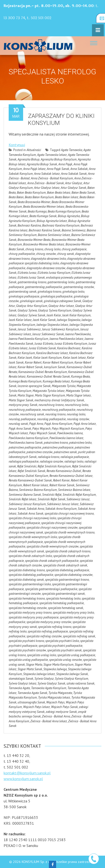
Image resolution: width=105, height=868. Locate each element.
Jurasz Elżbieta (44, 344)
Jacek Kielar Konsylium (76, 315)
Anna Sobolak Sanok (74, 174)
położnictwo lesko (80, 443)
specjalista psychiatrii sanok (64, 650)
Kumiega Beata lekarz (56, 381)
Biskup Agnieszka (69, 216)
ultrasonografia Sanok (31, 702)
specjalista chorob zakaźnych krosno (68, 551)
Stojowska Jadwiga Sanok (72, 674)
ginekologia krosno (49, 292)
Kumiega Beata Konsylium (25, 381)
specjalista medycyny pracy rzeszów (49, 622)
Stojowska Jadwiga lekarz (39, 674)
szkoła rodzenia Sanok (80, 683)
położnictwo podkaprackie (25, 447)
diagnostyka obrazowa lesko (48, 259)
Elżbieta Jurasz (27, 273)
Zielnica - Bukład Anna (56, 716)
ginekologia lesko (73, 292)
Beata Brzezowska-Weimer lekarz (44, 207)
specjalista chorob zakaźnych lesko (30, 556)
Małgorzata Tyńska (64, 386)
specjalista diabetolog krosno (27, 570)
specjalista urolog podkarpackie (28, 660)
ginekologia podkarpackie (56, 296)
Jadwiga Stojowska (69, 320)
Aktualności (34, 150)
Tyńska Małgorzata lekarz (54, 697)
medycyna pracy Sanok (23, 405)
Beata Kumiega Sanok (43, 216)
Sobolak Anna (35, 509)
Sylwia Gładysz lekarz (23, 683)
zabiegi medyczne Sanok (61, 712)
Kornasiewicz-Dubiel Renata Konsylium (43, 372)
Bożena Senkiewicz (74, 230)
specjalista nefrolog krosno (55, 627)
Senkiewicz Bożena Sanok (25, 495)
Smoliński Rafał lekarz (23, 499)
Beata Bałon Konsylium (39, 197)
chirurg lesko (52, 249)
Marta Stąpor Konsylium (50, 395)
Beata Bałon (16, 197)
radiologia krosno (49, 457)
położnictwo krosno (56, 443)
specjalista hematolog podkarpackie (62, 603)
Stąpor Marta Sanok (30, 669)
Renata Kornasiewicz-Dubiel (64, 471)
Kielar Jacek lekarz (74, 358)
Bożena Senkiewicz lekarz (54, 235)
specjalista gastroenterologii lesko (30, 584)
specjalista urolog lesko (42, 655)
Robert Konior (61, 480)
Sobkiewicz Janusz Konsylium (27, 504)
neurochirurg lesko (76, 405)
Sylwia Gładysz (44, 679)
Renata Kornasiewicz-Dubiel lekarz (71, 476)
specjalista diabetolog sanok (26, 580)
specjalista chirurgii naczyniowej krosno (69, 514)
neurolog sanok (18, 424)
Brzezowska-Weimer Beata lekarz (44, 244)
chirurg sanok (66, 254)
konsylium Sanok (55, 367)
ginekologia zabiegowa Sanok (62, 301)
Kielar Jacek (25, 358)
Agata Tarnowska (72, 150)
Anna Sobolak (79, 169)
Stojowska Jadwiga (55, 669)
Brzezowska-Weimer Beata (34, 240)
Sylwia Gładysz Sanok (51, 683)
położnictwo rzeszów (39, 452)
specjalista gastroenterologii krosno (67, 580)
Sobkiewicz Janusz (78, 499)
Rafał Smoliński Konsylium (54, 466)
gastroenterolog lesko (61, 282)
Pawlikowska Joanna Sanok (26, 443)
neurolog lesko (76, 414)
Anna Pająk (65, 164)
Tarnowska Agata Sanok (32, 693)
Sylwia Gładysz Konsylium (72, 679)
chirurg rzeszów (46, 254)
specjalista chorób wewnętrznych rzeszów (52, 546)
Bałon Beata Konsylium (31, 193)
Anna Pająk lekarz (34, 169)
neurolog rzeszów (78, 419)
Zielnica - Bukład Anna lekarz (49, 721)
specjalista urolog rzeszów (66, 660)
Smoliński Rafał (52, 495)
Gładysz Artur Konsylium (32, 306)
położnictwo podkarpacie (58, 447)
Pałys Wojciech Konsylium (68, 429)
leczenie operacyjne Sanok (34, 386)
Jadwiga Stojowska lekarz (52, 325)
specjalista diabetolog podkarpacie (68, 570)
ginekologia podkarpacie (24, 296)
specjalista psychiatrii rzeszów (27, 650)
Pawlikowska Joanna (70, 433)
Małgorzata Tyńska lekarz (49, 391)
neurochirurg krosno (51, 405)
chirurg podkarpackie (22, 254)
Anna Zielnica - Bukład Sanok (46, 183)
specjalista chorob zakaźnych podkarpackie (52, 561)
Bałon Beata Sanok (83, 193)
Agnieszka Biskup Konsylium (59, 159)
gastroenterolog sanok (23, 292)
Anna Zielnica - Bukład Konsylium (52, 178)
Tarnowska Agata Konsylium (49, 688)
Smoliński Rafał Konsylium (79, 495)
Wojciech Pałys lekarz (36, 707)
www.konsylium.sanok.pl (23, 779)
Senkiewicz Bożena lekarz (74, 490)
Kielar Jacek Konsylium (47, 358)
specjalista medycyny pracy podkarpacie (34, 617)
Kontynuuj (17, 145)
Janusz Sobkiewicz (29, 329)
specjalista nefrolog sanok (79, 636)
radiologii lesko (74, 461)
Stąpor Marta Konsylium (58, 665)
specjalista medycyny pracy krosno (30, 613)
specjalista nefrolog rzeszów (44, 636)
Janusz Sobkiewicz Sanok (48, 334)
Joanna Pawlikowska (78, 334)
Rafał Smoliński (27, 466)
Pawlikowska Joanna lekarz (66, 438)
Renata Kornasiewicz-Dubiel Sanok (30, 480)
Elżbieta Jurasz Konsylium (54, 273)
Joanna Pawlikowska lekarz (66, 339)
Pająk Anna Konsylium (58, 424)
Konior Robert (33, 362)
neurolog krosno (55, 414)
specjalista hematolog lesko (63, 598)
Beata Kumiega (37, 211)
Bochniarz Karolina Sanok (45, 230)
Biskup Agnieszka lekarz (52, 221)
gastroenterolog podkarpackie (44, 287)
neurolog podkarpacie (22, 419)
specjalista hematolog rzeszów (28, 608)
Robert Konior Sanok (62, 485)
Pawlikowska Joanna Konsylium (28, 438)
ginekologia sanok (31, 301)
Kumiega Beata (80, 377)
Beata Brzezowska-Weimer (34, 202)
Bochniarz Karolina (29, 225)
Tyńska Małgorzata (60, 693)
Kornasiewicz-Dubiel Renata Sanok (48, 377)
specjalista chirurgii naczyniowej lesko (32, 518)
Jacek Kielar (54, 315)
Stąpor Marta (34, 665)
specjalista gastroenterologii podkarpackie (51, 589)
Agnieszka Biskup (29, 159)
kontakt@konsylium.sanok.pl (27, 773)
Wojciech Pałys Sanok (64, 707)
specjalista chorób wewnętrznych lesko (33, 537)
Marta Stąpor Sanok (21, 400)
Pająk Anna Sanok (20, 429)
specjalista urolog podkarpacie (76, 655)
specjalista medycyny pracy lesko (73, 613)
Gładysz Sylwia (27, 310)
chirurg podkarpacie (74, 249)
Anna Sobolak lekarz (47, 174)
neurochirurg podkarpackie (59, 410)
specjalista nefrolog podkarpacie (48, 631)
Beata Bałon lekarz (67, 197)
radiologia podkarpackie (24, 461)
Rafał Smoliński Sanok (31, 471)
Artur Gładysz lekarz (47, 188)
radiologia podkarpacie (75, 457)
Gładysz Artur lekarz (61, 306)
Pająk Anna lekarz (85, 424)
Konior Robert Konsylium (58, 362)
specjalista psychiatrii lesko (62, 641)
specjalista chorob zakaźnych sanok (65, 565)
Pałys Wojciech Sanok (43, 433)
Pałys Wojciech (41, 429)
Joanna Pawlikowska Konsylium (28, 339)
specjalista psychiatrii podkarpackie (60, 646)
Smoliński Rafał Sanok (51, 499)
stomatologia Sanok (21, 679)
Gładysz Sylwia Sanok (31, 315)
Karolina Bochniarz (69, 348)
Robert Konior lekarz (36, 485)
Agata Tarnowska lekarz (52, 155)
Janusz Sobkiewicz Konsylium (60, 329)
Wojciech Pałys (55, 702)
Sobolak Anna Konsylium (61, 509)
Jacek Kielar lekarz (20, 320)
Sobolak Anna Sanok (30, 514)
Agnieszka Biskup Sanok (42, 164)
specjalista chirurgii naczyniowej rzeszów (52, 528)
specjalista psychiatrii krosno (26, 641)
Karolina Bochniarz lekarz (52, 353)
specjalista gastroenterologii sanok (63, 594)
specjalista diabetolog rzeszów (73, 575)
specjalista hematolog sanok (66, 608)
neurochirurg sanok (32, 414)
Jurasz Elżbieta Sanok (42, 348)
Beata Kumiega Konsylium (64, 211)
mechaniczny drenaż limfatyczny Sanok (59, 400)
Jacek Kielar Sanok (44, 320)
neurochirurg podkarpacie (25, 410)
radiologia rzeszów (51, 461)
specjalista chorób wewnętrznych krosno (69, 532)
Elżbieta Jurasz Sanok (31, 278)
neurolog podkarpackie (51, 419)
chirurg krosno (34, 249)
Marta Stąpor (26, 395)
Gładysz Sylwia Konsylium (55, 310)
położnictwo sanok (65, 452)
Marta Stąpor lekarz (79, 395)
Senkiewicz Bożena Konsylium (38, 490)
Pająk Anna (36, 424)
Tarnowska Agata (19, 688)
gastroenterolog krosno (32, 282)
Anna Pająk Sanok (58, 169)
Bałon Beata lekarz (59, 193)
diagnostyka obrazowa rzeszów (46, 268)
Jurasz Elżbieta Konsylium (71, 344)
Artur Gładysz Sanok (73, 188)
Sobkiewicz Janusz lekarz (63, 504)
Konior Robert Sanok (30, 367)
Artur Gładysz (74, 183)
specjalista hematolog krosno (27, 598)
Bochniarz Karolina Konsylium (61, 225)
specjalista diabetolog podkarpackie (31, 575)
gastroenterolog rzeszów (79, 287)
